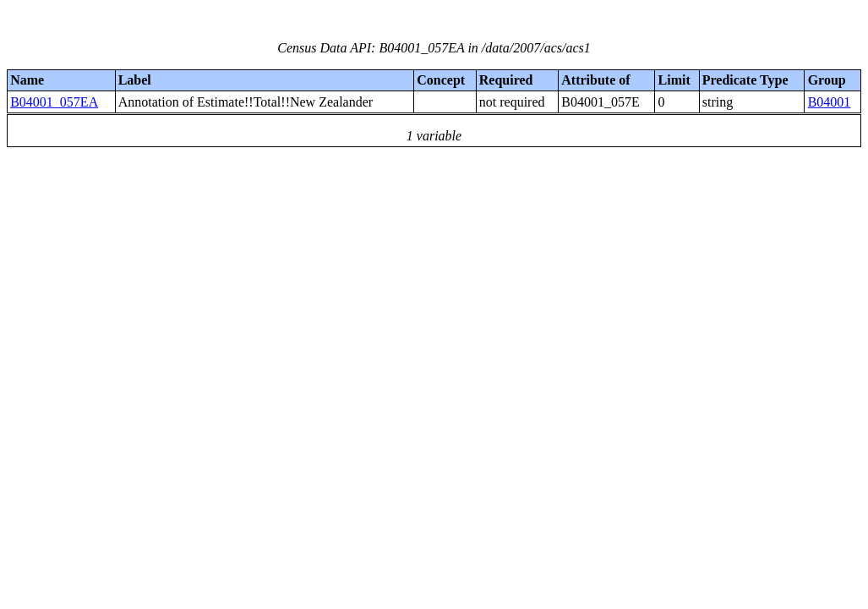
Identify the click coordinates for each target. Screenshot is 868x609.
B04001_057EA (54, 102)
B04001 (830, 102)
